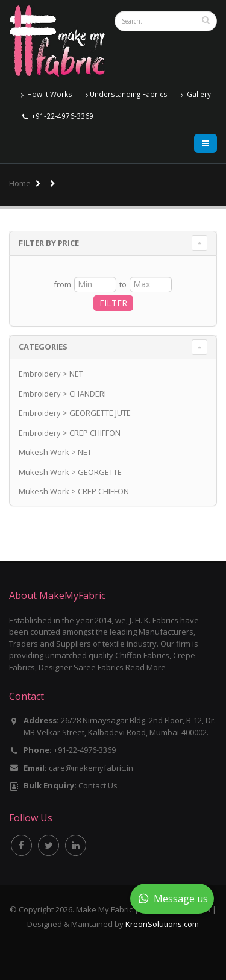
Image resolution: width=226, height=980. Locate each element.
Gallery (196, 94)
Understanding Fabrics (127, 94)
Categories (43, 347)
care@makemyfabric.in (91, 768)
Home (20, 183)
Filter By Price (49, 243)
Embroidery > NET (51, 374)
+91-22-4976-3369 (62, 116)
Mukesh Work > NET (55, 452)
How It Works (47, 94)
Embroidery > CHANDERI (62, 394)
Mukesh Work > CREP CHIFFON (74, 491)
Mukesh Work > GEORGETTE (70, 472)
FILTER (113, 303)
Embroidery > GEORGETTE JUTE (75, 413)
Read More (146, 667)
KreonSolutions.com (162, 924)
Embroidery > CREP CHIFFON (70, 433)
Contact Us (98, 785)
